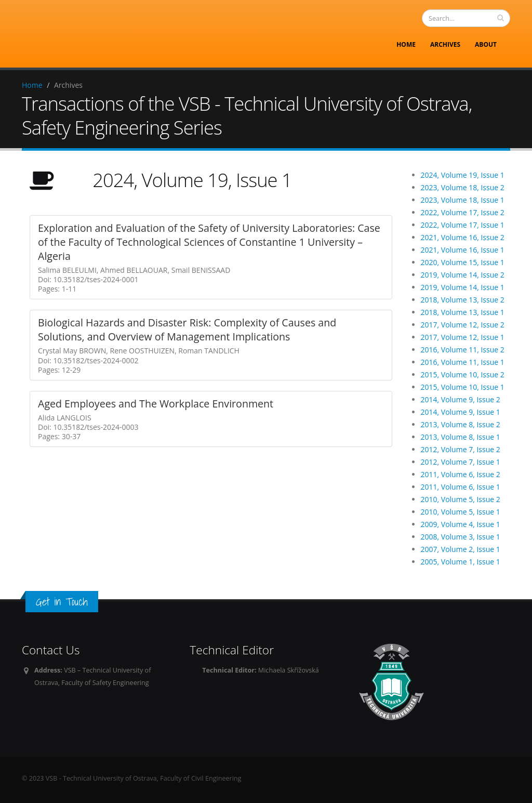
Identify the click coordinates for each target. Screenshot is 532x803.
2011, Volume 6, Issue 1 (461, 487)
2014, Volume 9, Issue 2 (461, 399)
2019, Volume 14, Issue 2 (463, 275)
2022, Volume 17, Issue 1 (463, 225)
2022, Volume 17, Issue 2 (463, 212)
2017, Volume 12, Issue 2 (463, 325)
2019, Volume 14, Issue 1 (463, 287)
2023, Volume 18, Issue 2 (463, 187)
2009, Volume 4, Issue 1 (461, 524)
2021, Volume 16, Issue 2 (463, 237)
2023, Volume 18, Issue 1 (463, 200)
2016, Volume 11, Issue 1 (463, 362)
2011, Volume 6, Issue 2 (461, 474)
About (486, 44)
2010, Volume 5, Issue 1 (461, 512)
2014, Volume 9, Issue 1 (461, 412)
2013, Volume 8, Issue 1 (461, 437)
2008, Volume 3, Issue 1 (461, 537)
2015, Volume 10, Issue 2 (463, 374)
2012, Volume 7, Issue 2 (461, 449)
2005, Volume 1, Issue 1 (461, 562)
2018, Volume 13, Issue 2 (463, 300)
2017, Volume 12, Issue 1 (463, 337)
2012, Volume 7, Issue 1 (461, 462)
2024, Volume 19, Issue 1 (463, 175)
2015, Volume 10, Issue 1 (463, 387)
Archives (445, 44)
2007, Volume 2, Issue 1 (461, 549)
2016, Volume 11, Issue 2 (463, 350)
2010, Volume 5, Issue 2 (461, 499)
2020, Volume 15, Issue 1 (463, 262)
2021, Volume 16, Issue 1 (463, 250)
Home (406, 44)
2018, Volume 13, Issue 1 (463, 312)
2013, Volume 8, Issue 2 (461, 424)
